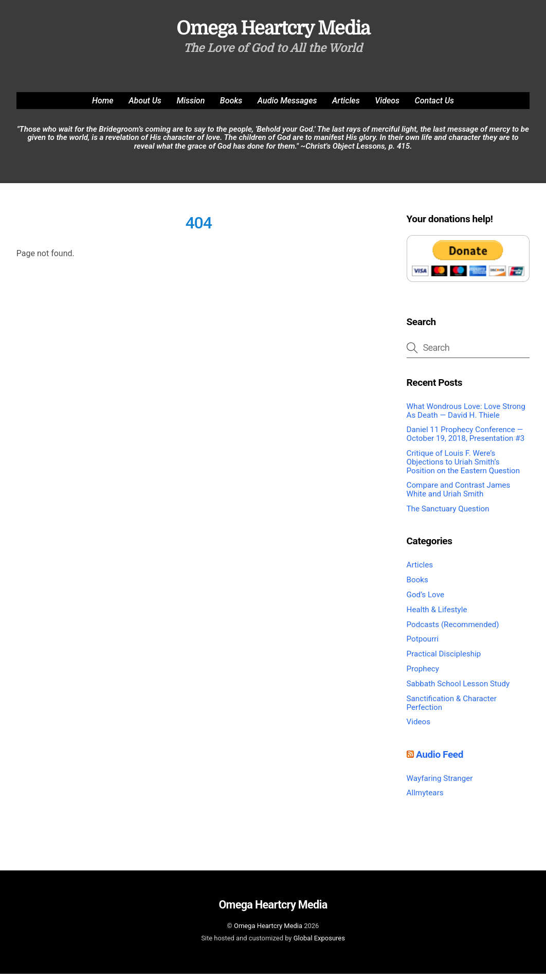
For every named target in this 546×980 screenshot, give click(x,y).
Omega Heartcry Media (268, 932)
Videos (387, 106)
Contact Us (434, 106)
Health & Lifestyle (437, 615)
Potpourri (423, 645)
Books (231, 106)
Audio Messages (287, 106)
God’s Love (425, 600)
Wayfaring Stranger (440, 784)
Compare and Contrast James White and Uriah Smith (459, 496)
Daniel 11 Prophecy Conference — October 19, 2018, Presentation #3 (466, 440)
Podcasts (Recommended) (453, 630)
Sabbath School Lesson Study (458, 690)
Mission (190, 106)
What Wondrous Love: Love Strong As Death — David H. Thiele (466, 416)
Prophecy (423, 675)
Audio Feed (440, 760)
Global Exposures (319, 944)
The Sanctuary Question (448, 515)
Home (103, 106)
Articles (346, 106)
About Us (145, 106)
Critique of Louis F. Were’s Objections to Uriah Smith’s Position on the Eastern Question (463, 468)
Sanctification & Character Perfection (452, 709)
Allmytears (425, 799)
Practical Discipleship (444, 660)
